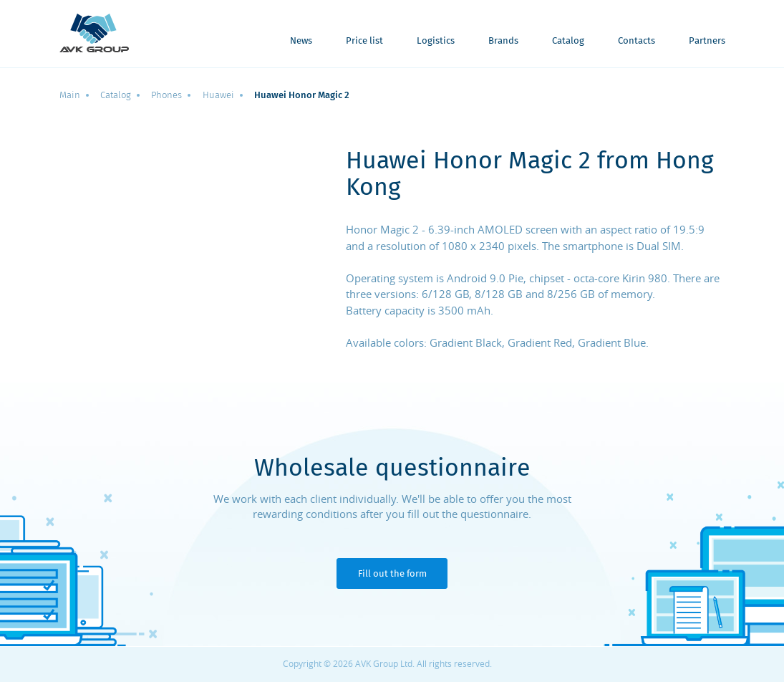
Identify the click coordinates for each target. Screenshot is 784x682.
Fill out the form (392, 573)
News (301, 41)
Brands (503, 41)
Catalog (568, 41)
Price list (364, 41)
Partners (707, 41)
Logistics (436, 41)
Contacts (637, 41)
